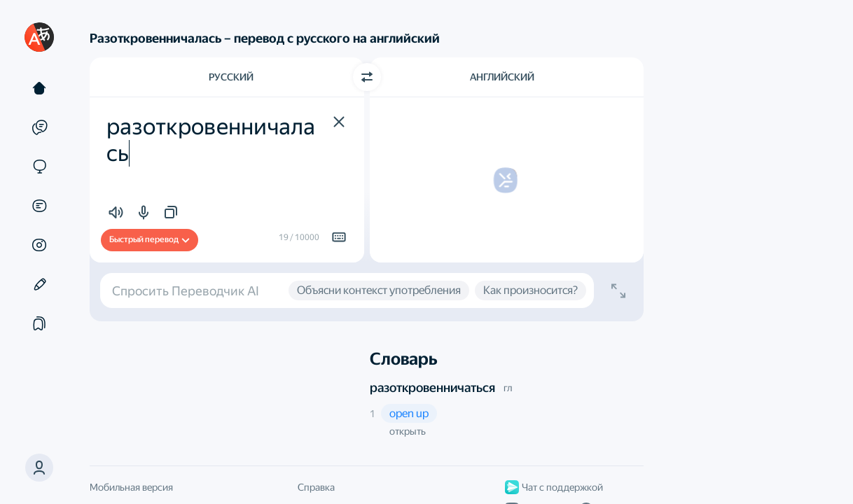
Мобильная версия (131, 487)
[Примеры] (39, 127)
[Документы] (39, 206)
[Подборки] (39, 323)
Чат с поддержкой (554, 487)
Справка (316, 487)
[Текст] (39, 88)
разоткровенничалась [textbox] (211, 140)
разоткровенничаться (432, 387)
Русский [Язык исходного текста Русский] (231, 77)
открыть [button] (408, 431)
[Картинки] (39, 245)
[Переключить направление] (367, 77)
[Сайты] (39, 167)
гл (508, 388)
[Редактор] (39, 284)
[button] (39, 468)
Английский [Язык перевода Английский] (502, 77)
